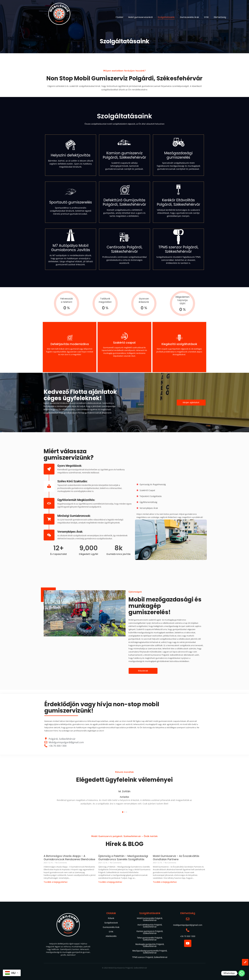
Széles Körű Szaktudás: (72, 481)
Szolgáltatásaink (166, 17)
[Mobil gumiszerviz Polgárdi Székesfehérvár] (59, 15)
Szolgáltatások (111, 923)
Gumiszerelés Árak (189, 17)
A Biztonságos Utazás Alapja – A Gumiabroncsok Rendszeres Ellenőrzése (69, 858)
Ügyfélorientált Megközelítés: (76, 500)
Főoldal (119, 17)
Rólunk (111, 918)
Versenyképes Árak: (70, 532)
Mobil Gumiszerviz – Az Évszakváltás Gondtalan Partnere (176, 858)
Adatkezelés (111, 936)
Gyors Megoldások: (70, 466)
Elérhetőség (220, 17)
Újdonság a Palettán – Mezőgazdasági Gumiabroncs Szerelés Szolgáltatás (123, 858)
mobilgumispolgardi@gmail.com (188, 925)
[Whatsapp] (242, 973)
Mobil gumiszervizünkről (141, 17)
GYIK (206, 17)
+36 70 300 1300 (188, 936)
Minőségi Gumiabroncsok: (74, 516)
